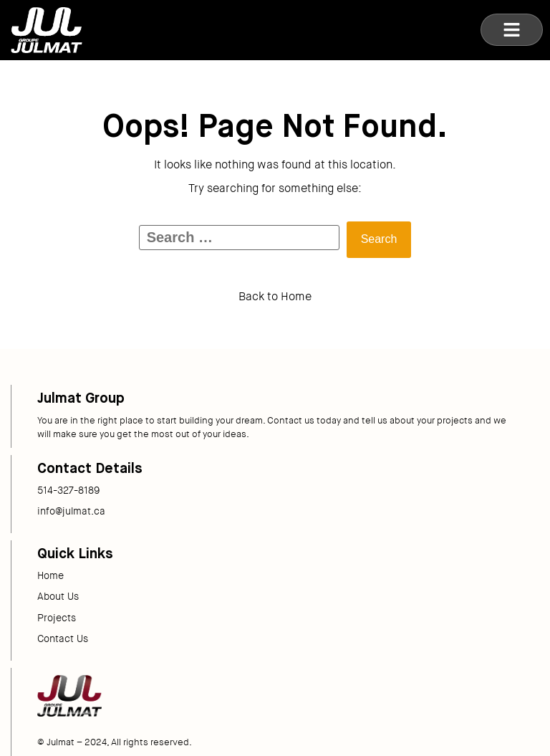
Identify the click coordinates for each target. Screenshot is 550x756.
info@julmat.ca (71, 511)
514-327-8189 (69, 490)
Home (50, 575)
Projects (57, 618)
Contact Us (63, 638)
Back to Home (275, 296)
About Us (58, 596)
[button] (512, 30)
